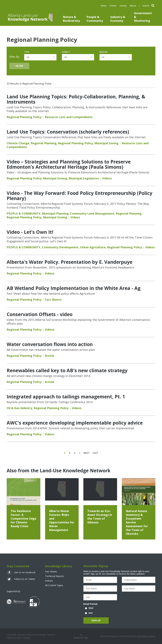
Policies (49, 581)
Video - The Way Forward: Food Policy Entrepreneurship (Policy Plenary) (79, 196)
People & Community (95, 19)
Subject (66, 52)
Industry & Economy (118, 19)
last (95, 453)
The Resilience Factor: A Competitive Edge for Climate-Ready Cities (23, 519)
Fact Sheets (53, 300)
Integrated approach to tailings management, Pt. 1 (66, 397)
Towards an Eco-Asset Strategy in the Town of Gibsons (100, 517)
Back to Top (81, 636)
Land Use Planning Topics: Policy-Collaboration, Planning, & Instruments (76, 99)
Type (27, 52)
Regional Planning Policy (24, 117)
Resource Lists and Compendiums (69, 117)
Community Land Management (92, 213)
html (91, 608)
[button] (40, 57)
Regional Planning (44, 143)
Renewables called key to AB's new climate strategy (67, 370)
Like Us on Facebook (21, 572)
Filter (19, 66)
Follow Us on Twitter (21, 579)
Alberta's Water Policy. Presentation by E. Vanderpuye (70, 262)
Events (113, 6)
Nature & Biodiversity (71, 19)
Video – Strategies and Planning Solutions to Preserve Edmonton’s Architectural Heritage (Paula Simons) (69, 164)
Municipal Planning (55, 213)
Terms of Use (14, 638)
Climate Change (18, 143)
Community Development (60, 247)
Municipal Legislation (84, 178)
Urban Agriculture (93, 247)
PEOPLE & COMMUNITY (23, 213)
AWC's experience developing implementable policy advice (75, 423)
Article (49, 356)
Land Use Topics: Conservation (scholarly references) (68, 132)
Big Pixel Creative (146, 636)
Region (103, 52)
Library (123, 6)
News (104, 6)
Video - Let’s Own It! (30, 232)
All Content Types (54, 585)
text (91, 613)
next (87, 453)
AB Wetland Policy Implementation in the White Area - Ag (74, 288)
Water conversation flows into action (50, 344)
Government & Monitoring (143, 17)
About (133, 6)
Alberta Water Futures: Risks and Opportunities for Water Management (62, 520)
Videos (107, 178)
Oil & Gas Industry (19, 408)
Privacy (27, 638)
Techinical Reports (55, 576)
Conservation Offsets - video (40, 314)
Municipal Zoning (106, 143)
